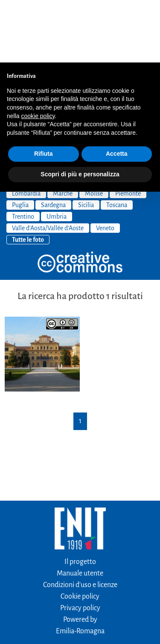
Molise (94, 131)
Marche (63, 131)
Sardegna (53, 142)
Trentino (23, 154)
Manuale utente (80, 511)
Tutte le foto (28, 177)
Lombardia (26, 131)
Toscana (117, 142)
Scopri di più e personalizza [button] (80, 112)
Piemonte (128, 131)
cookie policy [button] (38, 53)
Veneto (105, 166)
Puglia (20, 142)
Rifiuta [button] (44, 91)
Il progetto (80, 499)
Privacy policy (80, 546)
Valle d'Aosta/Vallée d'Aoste (48, 166)
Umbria (57, 154)
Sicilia (86, 142)
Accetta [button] (117, 91)
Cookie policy (80, 534)
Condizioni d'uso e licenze (80, 522)
